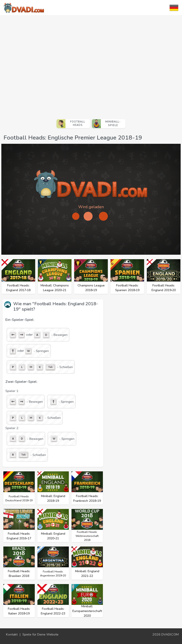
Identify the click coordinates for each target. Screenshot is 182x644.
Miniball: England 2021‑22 (87, 574)
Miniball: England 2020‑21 (53, 536)
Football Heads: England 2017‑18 (18, 288)
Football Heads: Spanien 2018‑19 (127, 288)
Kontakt (12, 634)
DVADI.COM (170, 634)
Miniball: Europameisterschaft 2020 (87, 611)
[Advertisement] (48, 66)
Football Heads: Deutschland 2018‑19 (19, 498)
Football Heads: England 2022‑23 (53, 611)
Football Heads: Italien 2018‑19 (19, 611)
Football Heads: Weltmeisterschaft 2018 (87, 536)
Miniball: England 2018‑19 (53, 498)
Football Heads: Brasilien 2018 (19, 574)
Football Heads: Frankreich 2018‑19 (87, 498)
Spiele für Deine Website (40, 634)
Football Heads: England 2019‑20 (164, 288)
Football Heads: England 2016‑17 (19, 536)
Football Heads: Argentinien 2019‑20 (53, 574)
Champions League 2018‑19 (91, 288)
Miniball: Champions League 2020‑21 (55, 288)
